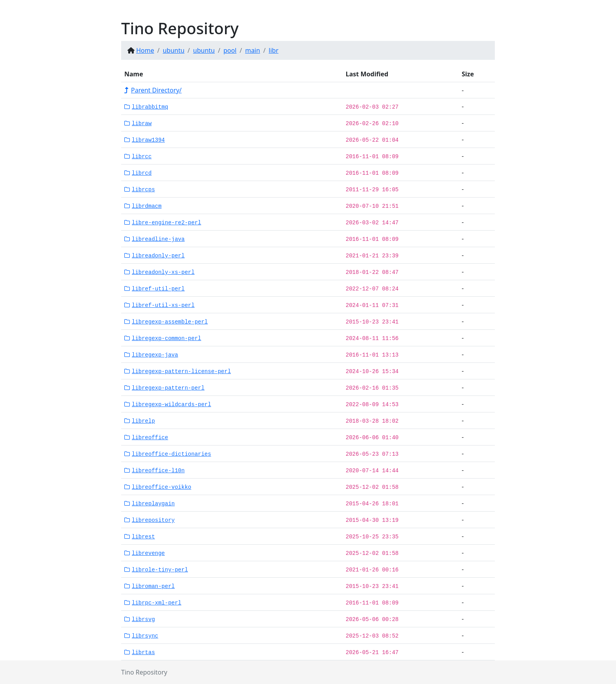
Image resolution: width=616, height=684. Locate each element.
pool (230, 50)
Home (145, 50)
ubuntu (174, 50)
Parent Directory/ (153, 90)
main (253, 50)
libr (274, 50)
